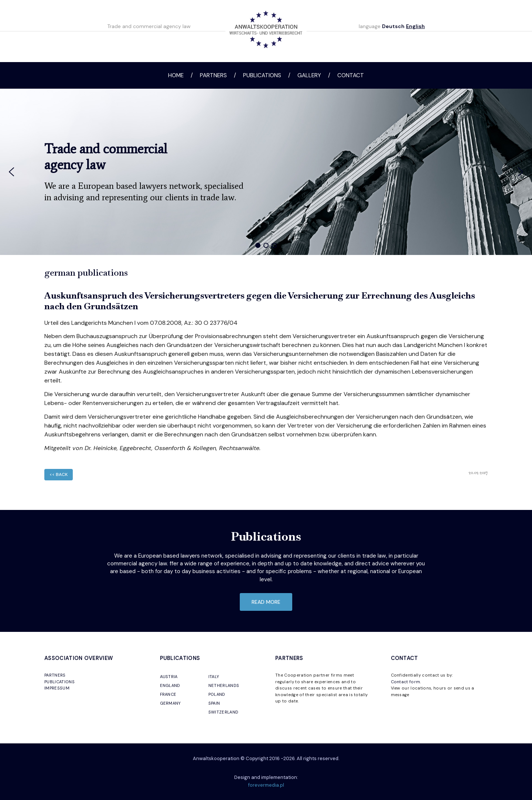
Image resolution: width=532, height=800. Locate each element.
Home (176, 75)
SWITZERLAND (224, 712)
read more (266, 602)
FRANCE (168, 694)
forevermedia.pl (266, 785)
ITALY (214, 677)
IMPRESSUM (57, 688)
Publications (262, 75)
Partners (213, 75)
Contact (351, 75)
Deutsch (393, 26)
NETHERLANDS (224, 685)
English (415, 26)
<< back (59, 474)
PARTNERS (55, 675)
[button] (11, 172)
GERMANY (170, 703)
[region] (266, 172)
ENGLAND (170, 685)
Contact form (406, 682)
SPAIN (214, 703)
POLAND (217, 694)
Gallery (309, 75)
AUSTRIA (169, 677)
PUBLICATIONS (59, 682)
